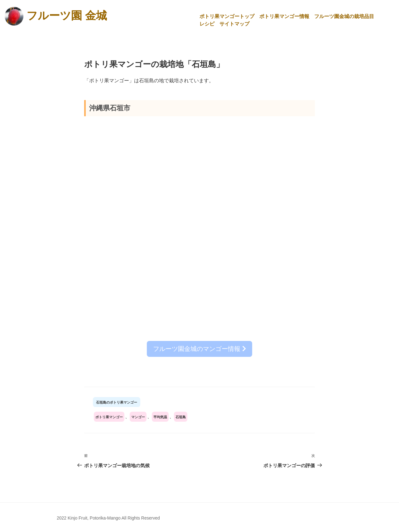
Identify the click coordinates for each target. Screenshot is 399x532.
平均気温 (160, 417)
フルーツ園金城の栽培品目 (344, 16)
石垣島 (181, 417)
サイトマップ (234, 24)
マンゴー (138, 417)
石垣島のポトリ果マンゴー (117, 402)
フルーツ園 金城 (67, 15)
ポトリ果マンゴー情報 (284, 16)
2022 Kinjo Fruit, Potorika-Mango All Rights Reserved (108, 518)
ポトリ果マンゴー (109, 417)
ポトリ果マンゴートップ (227, 16)
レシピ (207, 24)
